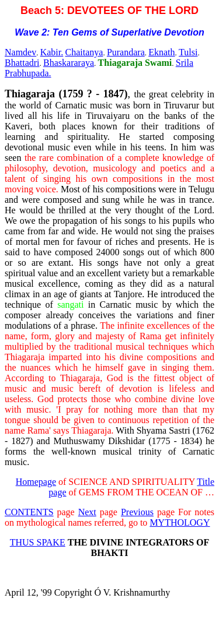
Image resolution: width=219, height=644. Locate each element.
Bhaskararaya (69, 63)
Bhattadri (22, 63)
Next (87, 512)
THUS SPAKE (38, 542)
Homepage (36, 482)
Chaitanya (84, 52)
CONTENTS (29, 512)
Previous (137, 512)
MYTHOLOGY (180, 522)
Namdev (20, 52)
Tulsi (188, 52)
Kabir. (52, 52)
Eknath (161, 52)
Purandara (126, 52)
